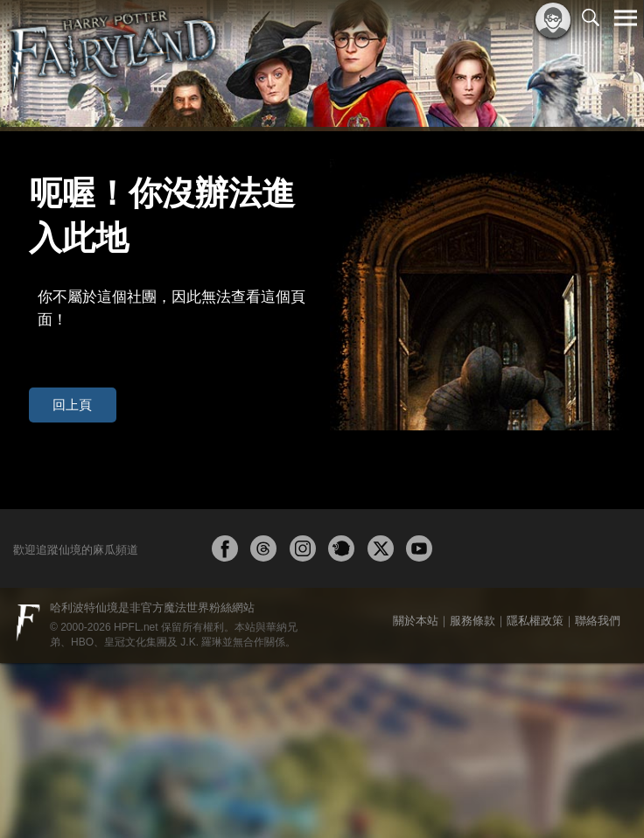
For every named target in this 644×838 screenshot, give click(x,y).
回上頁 (60, 319)
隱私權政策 (535, 796)
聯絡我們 (598, 796)
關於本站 (416, 796)
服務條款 (472, 796)
